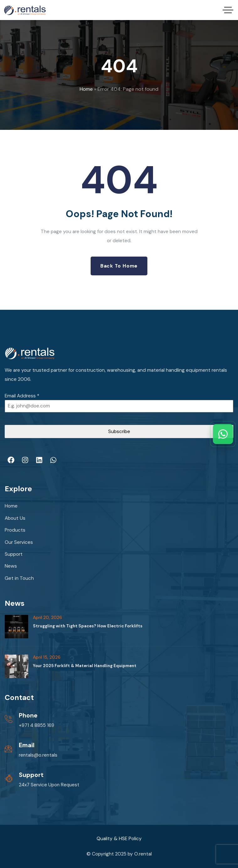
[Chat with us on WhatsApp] (223, 434)
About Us (15, 518)
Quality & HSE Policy (119, 839)
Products (15, 530)
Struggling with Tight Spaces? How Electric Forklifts (88, 626)
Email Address (22, 396)
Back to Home (119, 266)
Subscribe (119, 431)
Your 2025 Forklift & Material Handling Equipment (85, 666)
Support (14, 554)
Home (86, 89)
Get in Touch (19, 578)
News (11, 566)
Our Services (19, 542)
